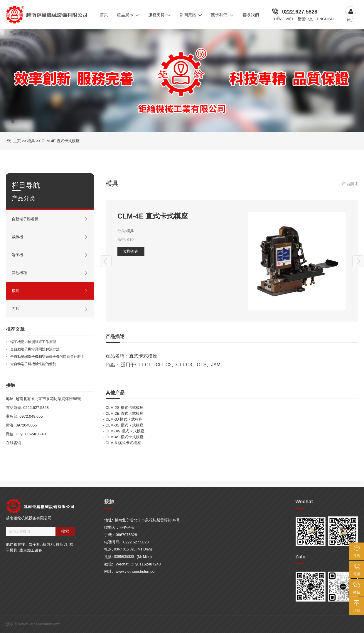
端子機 (50, 255)
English (325, 19)
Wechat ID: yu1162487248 (138, 564)
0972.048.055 (31, 416)
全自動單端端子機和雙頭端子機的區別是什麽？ (47, 357)
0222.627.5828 (300, 12)
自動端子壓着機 (50, 219)
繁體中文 (305, 19)
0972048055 (26, 425)
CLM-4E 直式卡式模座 (61, 141)
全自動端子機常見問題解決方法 (35, 349)
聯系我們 (251, 15)
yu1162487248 (33, 434)
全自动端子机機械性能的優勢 (33, 364)
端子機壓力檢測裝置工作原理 (33, 342)
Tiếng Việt (283, 19)
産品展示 (128, 15)
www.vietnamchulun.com (137, 571)
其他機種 (50, 273)
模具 (130, 231)
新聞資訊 (191, 15)
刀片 (50, 309)
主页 (17, 141)
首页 (104, 15)
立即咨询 (131, 251)
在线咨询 (14, 443)
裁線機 (50, 237)
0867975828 (126, 535)
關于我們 (222, 15)
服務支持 (160, 15)
